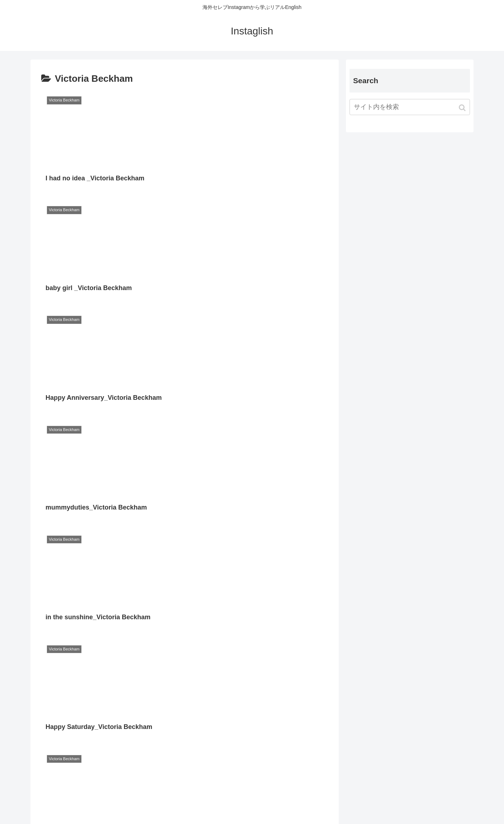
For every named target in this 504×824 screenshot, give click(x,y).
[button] (463, 108)
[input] (410, 107)
